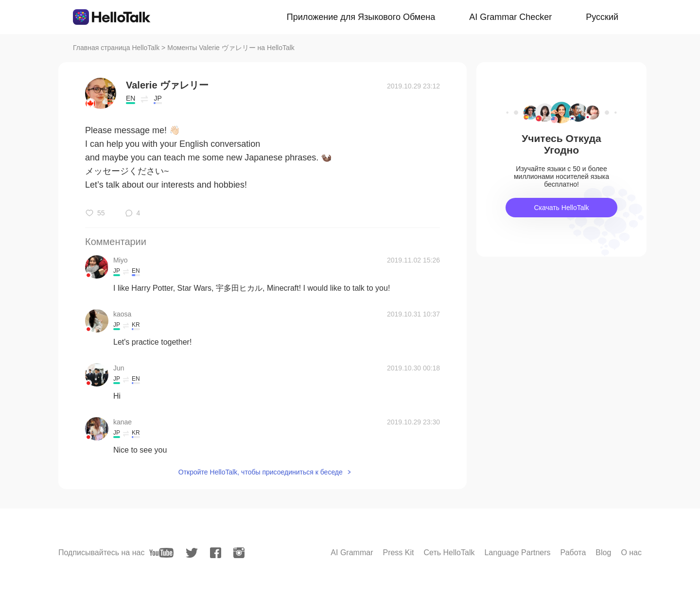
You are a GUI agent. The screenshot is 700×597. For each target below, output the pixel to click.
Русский (602, 17)
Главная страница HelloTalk (116, 48)
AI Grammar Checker (510, 17)
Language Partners (517, 553)
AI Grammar (352, 553)
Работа (573, 553)
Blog (603, 553)
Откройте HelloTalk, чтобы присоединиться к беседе (261, 472)
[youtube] (161, 553)
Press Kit (398, 553)
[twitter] (192, 553)
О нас (631, 553)
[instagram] (239, 553)
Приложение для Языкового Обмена (361, 17)
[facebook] (216, 553)
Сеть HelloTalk (449, 553)
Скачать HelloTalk (561, 208)
